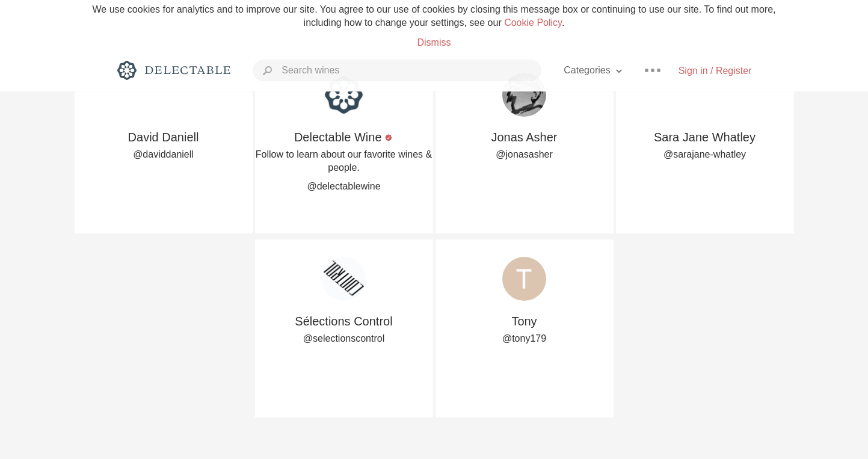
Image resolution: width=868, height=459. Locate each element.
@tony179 (524, 338)
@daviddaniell (163, 154)
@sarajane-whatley (705, 154)
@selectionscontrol (344, 338)
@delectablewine (343, 186)
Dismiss (434, 42)
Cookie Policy (533, 23)
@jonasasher (524, 154)
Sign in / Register (715, 71)
